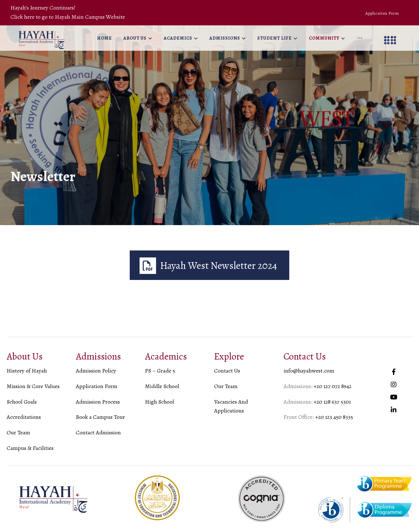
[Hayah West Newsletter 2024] (210, 265)
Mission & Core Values (33, 386)
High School (160, 402)
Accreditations (24, 417)
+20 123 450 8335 (334, 417)
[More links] (360, 38)
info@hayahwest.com (309, 371)
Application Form (97, 386)
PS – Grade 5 (160, 371)
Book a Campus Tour (100, 417)
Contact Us (227, 371)
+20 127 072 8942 (333, 386)
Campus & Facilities (30, 448)
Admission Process (98, 402)
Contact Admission (98, 432)
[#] (394, 372)
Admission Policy (96, 371)
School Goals (22, 402)
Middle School (162, 386)
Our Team (18, 432)
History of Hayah (27, 371)
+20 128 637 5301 (332, 402)
